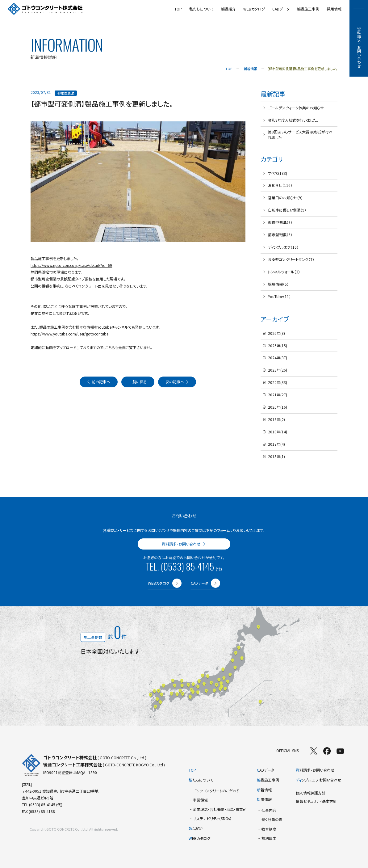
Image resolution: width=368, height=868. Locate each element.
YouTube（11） (279, 296)
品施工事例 (268, 780)
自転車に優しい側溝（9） (287, 210)
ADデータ (266, 770)
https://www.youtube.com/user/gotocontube (69, 334)
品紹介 (196, 828)
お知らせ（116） (280, 185)
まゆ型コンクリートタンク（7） (291, 259)
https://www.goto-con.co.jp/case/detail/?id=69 (71, 265)
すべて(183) (278, 173)
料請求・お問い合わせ (315, 770)
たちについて (201, 780)
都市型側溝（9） (280, 222)
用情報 (264, 799)
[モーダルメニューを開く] (359, 9)
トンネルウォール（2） (284, 272)
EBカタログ (199, 838)
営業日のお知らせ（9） (285, 198)
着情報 (264, 790)
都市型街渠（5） (280, 235)
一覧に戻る (138, 382)
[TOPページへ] (45, 9)
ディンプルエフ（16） (283, 247)
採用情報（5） (278, 284)
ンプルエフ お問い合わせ (318, 780)
